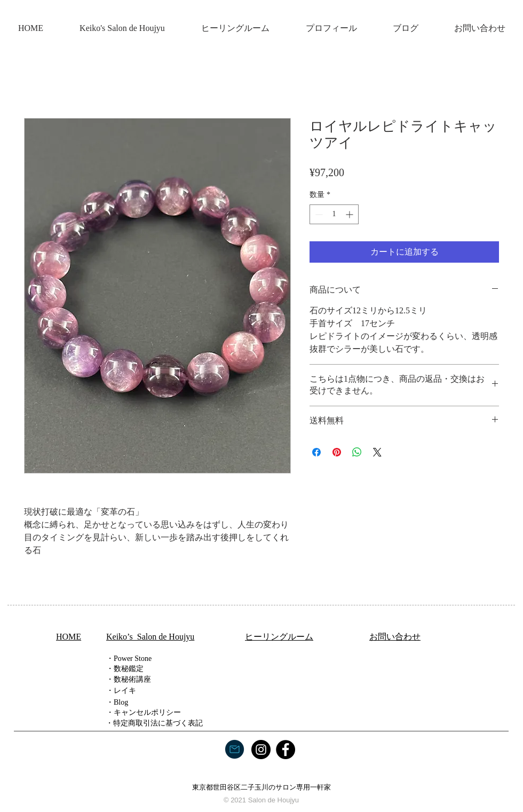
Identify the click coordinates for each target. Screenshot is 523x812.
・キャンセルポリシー (144, 712)
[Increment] (350, 214)
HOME (69, 637)
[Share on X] (377, 452)
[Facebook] (286, 750)
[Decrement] (318, 214)
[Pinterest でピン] (337, 452)
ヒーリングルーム (279, 637)
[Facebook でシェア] (316, 452)
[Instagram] (261, 750)
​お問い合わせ (395, 637)
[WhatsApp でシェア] (357, 452)
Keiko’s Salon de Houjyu (150, 637)
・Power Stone (129, 659)
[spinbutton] (334, 214)
